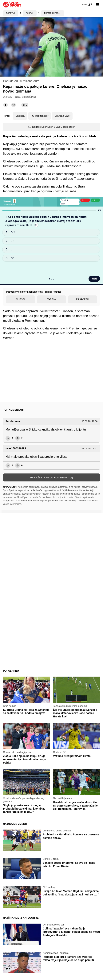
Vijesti (20, 299)
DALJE (94, 279)
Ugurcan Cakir (62, 116)
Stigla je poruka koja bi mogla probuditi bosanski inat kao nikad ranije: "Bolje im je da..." (24, 809)
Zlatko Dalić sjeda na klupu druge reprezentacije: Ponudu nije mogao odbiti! (25, 759)
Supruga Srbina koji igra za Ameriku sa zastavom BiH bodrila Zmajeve (26, 712)
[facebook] (6, 105)
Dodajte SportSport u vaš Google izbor (51, 127)
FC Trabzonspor (40, 116)
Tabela (51, 299)
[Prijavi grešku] (36, 225)
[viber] (14, 105)
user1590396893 (16, 448)
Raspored (83, 299)
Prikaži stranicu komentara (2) (51, 478)
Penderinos (13, 421)
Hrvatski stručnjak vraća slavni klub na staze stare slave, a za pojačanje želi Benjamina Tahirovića (76, 805)
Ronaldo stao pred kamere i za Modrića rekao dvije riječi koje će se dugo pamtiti (68, 959)
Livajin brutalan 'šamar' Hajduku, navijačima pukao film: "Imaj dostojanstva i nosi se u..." (71, 893)
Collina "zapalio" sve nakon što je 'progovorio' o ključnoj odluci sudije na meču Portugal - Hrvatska (71, 932)
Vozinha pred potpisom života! (72, 756)
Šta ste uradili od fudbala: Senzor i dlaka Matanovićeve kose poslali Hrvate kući (75, 713)
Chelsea (20, 116)
